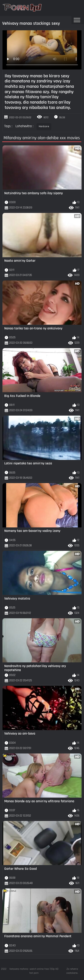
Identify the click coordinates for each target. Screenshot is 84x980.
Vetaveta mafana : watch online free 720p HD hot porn (34, 971)
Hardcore (44, 126)
